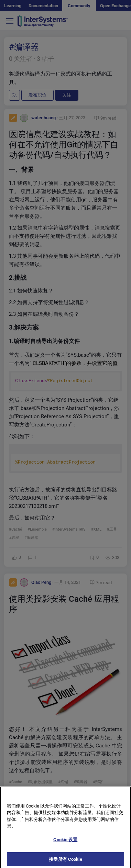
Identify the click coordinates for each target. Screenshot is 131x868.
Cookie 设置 (65, 843)
